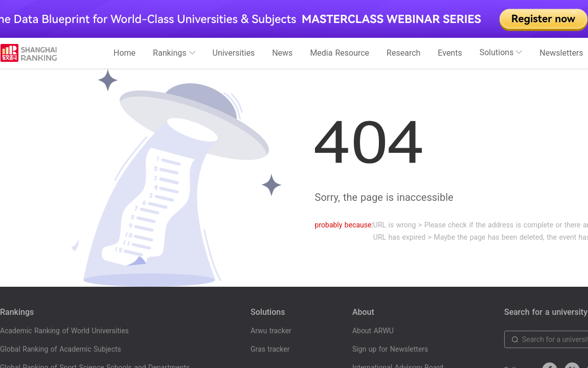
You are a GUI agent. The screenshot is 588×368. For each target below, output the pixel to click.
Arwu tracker (271, 331)
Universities (234, 53)
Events (450, 53)
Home (125, 53)
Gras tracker (270, 349)
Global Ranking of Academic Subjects (61, 349)
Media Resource (340, 53)
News (282, 53)
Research (403, 53)
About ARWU (373, 331)
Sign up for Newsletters (390, 349)
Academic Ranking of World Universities (64, 331)
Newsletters (561, 53)
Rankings (174, 53)
